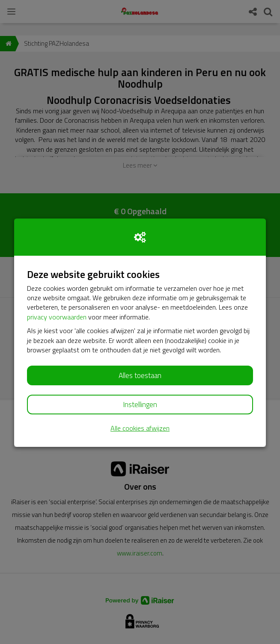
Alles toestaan (140, 375)
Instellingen (140, 405)
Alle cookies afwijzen (140, 428)
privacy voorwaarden (57, 317)
